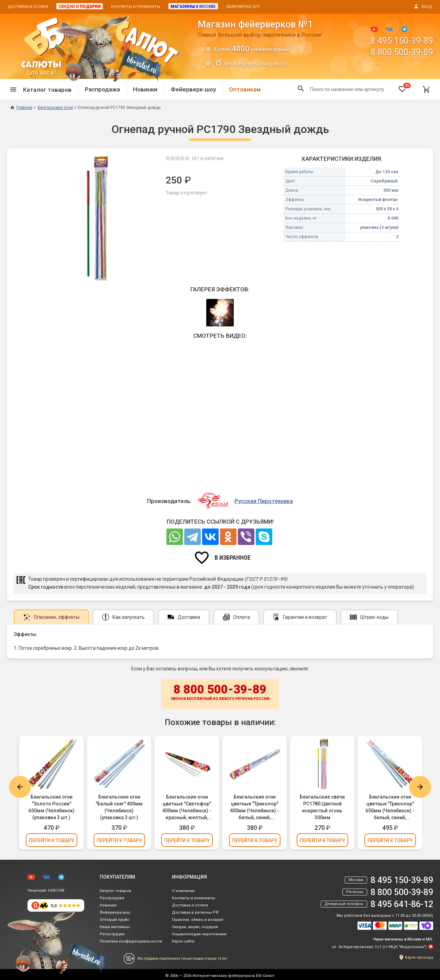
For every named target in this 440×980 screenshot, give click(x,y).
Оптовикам (245, 89)
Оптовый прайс (115, 920)
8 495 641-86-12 (402, 904)
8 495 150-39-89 (402, 41)
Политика (131, 941)
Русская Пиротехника (264, 501)
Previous (20, 787)
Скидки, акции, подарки (195, 927)
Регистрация (112, 934)
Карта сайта (183, 941)
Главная (21, 108)
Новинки (145, 89)
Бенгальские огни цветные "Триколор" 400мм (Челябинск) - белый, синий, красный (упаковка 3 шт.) (255, 808)
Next (420, 787)
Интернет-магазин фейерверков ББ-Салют (234, 976)
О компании (183, 891)
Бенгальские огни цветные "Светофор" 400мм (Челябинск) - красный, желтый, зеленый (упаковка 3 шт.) (187, 808)
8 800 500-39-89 (402, 52)
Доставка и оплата (28, 7)
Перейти (52, 840)
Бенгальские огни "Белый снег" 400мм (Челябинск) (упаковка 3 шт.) (119, 807)
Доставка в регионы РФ (195, 912)
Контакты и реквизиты (136, 7)
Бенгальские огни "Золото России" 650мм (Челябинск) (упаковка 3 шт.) (52, 807)
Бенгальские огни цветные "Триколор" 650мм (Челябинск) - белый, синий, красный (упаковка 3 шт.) (390, 808)
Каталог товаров (115, 891)
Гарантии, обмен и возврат (198, 920)
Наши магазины (115, 927)
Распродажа (102, 89)
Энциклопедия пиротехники (199, 934)
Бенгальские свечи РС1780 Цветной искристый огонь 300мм (322, 807)
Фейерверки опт (243, 7)
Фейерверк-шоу (193, 89)
